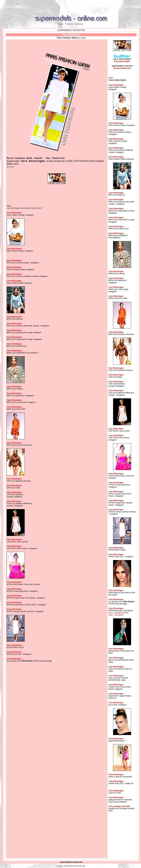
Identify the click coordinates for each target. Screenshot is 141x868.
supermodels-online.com (71, 862)
